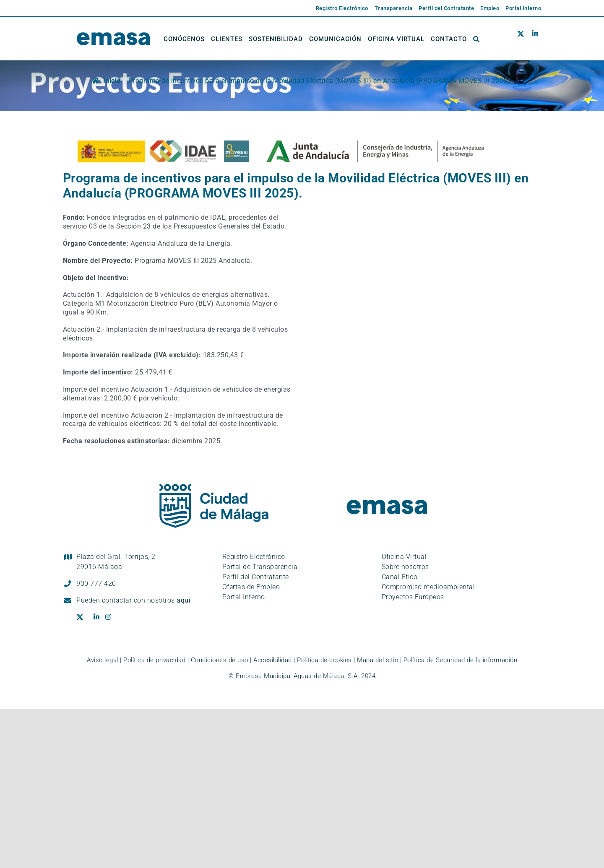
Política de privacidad (154, 660)
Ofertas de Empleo (251, 587)
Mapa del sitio (377, 660)
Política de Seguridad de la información (461, 660)
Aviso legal (103, 660)
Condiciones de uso (220, 660)
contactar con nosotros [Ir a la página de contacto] (146, 600)
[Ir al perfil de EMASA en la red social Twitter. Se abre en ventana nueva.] (522, 39)
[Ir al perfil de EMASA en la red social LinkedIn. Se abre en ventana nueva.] (535, 39)
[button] (476, 39)
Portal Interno (244, 597)
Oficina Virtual (404, 557)
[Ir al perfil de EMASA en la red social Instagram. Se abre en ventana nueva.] (111, 617)
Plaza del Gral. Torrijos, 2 (116, 562)
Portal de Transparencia (260, 567)
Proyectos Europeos (413, 597)
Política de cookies (324, 660)
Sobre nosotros (405, 567)
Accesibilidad (273, 660)
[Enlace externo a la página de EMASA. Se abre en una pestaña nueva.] (339, 8)
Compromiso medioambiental (428, 587)
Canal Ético (400, 577)
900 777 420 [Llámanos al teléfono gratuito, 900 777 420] (96, 583)
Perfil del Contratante (256, 577)
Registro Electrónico (254, 557)
